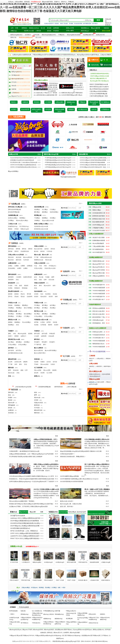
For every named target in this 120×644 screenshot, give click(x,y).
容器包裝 (37, 359)
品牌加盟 (56, 28)
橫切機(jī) (19, 314)
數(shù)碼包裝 (28, 257)
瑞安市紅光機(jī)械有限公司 (98, 78)
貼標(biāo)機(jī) (13, 218)
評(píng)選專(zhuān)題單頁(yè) (82, 630)
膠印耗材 (37, 339)
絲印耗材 (11, 348)
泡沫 (42, 294)
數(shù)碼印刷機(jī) (51, 350)
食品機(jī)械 (69, 619)
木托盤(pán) (52, 266)
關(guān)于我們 (27, 630)
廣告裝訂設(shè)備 (14, 339)
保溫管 (36, 297)
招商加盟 (27, 2)
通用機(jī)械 (38, 215)
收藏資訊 (103, 614)
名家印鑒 (57, 611)
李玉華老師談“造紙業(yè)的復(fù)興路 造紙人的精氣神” (26, 457)
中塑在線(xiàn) (36, 623)
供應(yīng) (14, 31)
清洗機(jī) (53, 218)
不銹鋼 (47, 277)
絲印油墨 (45, 334)
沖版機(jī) (11, 308)
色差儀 (55, 322)
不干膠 (36, 257)
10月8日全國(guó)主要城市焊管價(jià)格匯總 (92, 162)
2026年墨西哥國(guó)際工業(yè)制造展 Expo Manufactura (79, 87)
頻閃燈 (49, 322)
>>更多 (63, 588)
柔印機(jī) (45, 308)
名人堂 (43, 28)
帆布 (36, 286)
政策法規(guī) (85, 31)
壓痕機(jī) (11, 316)
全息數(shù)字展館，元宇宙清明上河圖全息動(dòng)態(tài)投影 (28, 506)
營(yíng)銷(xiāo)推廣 (74, 35)
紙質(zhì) (37, 376)
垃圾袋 (53, 364)
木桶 (45, 266)
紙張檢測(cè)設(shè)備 (41, 229)
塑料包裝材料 (12, 274)
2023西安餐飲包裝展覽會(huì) (20, 528)
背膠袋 (42, 362)
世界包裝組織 (13, 611)
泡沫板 (55, 294)
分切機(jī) (54, 588)
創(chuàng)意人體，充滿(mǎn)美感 (71, 504)
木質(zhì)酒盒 (38, 268)
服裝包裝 (19, 260)
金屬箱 (25, 268)
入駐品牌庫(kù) (18, 117)
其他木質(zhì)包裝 (50, 268)
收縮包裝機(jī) (54, 212)
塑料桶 (18, 249)
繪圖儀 (10, 322)
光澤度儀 (43, 325)
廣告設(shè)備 (13, 320)
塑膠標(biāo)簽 (39, 260)
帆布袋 (36, 251)
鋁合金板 (51, 280)
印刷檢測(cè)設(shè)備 (41, 320)
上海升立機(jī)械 (71, 387)
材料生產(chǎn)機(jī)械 (15, 207)
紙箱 (36, 392)
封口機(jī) (45, 209)
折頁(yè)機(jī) (48, 316)
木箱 (40, 266)
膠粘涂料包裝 (12, 359)
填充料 (51, 297)
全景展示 (28, 35)
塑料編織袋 (12, 405)
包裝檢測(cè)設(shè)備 (41, 226)
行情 (17, 28)
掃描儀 (10, 305)
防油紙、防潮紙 (68, 24)
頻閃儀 (36, 322)
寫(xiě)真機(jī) (26, 322)
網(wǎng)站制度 (49, 630)
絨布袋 (46, 249)
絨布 (54, 286)
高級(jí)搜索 (108, 20)
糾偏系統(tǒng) (13, 226)
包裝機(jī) (37, 209)
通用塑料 (11, 277)
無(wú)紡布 (47, 286)
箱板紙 (26, 286)
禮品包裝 (11, 257)
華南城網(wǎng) (59, 614)
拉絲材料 (30, 297)
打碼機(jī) (11, 220)
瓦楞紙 (10, 288)
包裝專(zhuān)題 (29, 31)
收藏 (59, 588)
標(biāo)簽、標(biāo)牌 (41, 255)
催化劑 (36, 373)
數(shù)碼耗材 (39, 348)
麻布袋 (42, 251)
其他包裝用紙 (78, 24)
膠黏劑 (25, 362)
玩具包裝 (26, 260)
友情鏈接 (13, 607)
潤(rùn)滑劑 (47, 370)
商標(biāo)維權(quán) (26, 37)
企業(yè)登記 (100, 359)
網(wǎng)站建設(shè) (49, 35)
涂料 (16, 364)
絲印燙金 (19, 350)
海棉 (56, 297)
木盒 (36, 266)
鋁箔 (36, 277)
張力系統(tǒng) (24, 226)
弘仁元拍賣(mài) (37, 611)
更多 (80, 203)
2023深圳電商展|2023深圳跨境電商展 (72, 481)
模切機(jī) (11, 314)
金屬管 (19, 268)
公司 (12, 28)
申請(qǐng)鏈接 (24, 607)
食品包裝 (19, 257)
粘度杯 (56, 325)
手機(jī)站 (71, 2)
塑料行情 (13, 37)
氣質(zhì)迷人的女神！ (67, 501)
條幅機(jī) (17, 322)
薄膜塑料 (11, 280)
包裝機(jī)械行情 (88, 35)
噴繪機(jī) (11, 325)
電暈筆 (50, 325)
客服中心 (57, 2)
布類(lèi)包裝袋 (39, 246)
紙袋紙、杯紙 (59, 24)
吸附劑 (54, 370)
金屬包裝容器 (12, 263)
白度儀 (42, 322)
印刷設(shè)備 (39, 303)
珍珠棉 (36, 294)
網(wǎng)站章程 (38, 630)
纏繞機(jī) (45, 212)
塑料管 (16, 251)
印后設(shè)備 (13, 311)
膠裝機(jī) (45, 314)
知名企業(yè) (72, 208)
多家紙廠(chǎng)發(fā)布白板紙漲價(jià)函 (22, 160)
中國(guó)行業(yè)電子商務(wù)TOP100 (22, 635)
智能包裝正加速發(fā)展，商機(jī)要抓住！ (73, 457)
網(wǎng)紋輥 (22, 334)
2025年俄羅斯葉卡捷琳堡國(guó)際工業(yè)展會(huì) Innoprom (79, 479)
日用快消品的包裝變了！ (68, 454)
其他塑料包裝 (25, 251)
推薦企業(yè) (93, 70)
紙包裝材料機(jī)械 (14, 212)
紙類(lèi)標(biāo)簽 (46, 257)
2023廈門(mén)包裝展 (18, 516)
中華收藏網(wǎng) (49, 611)
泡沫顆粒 (48, 294)
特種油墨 (52, 334)
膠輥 (10, 334)
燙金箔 (23, 294)
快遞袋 (10, 398)
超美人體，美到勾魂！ (67, 506)
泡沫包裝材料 (38, 291)
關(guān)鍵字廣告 (48, 2)
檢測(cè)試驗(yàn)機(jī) (41, 224)
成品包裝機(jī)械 (39, 207)
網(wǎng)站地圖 (75, 633)
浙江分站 (38, 37)
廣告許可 (92, 359)
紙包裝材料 (12, 283)
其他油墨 (51, 336)
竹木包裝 (37, 408)
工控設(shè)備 (13, 224)
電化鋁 (23, 297)
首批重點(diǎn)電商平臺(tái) (63, 630)
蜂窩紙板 (25, 288)
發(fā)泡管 (44, 297)
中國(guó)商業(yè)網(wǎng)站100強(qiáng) (48, 635)
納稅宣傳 (99, 366)
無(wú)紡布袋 (38, 249)
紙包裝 (49, 31)
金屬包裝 (11, 410)
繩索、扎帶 (24, 370)
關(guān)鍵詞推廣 (96, 29)
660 (101, 117)
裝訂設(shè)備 (39, 311)
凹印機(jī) (37, 305)
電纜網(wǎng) (47, 619)
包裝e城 (23, 611)
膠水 (21, 364)
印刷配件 (11, 331)
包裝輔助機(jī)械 (13, 215)
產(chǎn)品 (64, 208)
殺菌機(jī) (45, 218)
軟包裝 (49, 28)
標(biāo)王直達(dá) (108, 24)
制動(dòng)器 (25, 229)
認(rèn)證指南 (106, 374)
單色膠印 (37, 342)
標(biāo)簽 (48, 260)
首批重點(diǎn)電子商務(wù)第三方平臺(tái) (95, 635)
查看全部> (108, 117)
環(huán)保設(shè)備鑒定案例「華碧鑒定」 (22, 501)
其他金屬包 (12, 268)
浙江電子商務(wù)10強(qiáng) (71, 635)
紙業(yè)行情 (70, 28)
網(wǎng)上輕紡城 (48, 614)
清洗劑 (42, 373)
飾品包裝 (11, 260)
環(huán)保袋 (44, 364)
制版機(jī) (17, 305)
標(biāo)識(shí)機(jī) (22, 220)
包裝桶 (36, 362)
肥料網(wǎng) (25, 614)
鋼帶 (53, 277)
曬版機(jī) (25, 305)
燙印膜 (29, 294)
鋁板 (40, 280)
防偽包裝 (16, 370)
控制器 (16, 229)
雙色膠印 (45, 342)
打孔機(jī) (27, 316)
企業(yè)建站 (70, 31)
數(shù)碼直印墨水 (40, 353)
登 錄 (106, 60)
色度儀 (36, 325)
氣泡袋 (10, 400)
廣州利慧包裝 (59, 387)
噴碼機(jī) (22, 218)
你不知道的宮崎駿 (79, 526)
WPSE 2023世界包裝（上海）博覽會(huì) (24, 531)
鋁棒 (45, 280)
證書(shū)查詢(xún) (95, 374)
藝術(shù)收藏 (106, 31)
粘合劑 (10, 362)
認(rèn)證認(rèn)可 (95, 376)
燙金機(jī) (53, 308)
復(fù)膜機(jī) (28, 314)
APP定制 (36, 35)
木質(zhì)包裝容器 (40, 263)
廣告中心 (64, 2)
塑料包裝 (11, 249)
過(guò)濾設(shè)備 (48, 220)
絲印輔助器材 (87, 24)
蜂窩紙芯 (17, 288)
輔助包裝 (11, 368)
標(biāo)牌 (11, 403)
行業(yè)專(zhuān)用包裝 (16, 255)
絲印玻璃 (11, 350)
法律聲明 (66, 633)
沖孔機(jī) (19, 316)
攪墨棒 (16, 336)
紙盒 (10, 395)
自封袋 (49, 362)
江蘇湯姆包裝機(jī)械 (43, 387)
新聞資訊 (24, 28)
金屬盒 (10, 266)
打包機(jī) (53, 209)
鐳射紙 (16, 294)
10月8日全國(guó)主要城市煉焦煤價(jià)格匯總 (93, 160)
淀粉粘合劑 (18, 362)
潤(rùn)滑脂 (38, 370)
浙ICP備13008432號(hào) (100, 641)
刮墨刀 (10, 336)
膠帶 (10, 370)
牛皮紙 (10, 286)
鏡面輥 (30, 334)
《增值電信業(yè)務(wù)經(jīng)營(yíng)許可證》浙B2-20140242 (71, 641)
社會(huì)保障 (100, 382)
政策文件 (92, 382)
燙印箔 (10, 297)
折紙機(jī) (53, 314)
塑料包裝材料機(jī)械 (14, 209)
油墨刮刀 (23, 336)
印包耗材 (56, 31)
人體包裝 (38, 31)
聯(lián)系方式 (58, 633)
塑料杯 (30, 249)
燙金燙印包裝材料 (14, 291)
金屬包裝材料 (38, 274)
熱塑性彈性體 (27, 277)
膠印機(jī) (45, 305)
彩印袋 (55, 362)
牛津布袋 (49, 251)
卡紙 (16, 286)
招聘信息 (50, 633)
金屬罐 (16, 266)
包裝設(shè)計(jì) (34, 28)
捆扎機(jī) (37, 212)
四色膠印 (52, 342)
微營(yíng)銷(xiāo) (16, 35)
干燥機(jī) (37, 218)
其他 (17, 280)
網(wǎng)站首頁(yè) (15, 630)
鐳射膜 (10, 294)
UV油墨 (36, 336)
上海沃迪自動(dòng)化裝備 (22, 387)
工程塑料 (19, 277)
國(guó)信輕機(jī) (13, 171)
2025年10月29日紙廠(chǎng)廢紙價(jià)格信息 (23, 165)
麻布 (40, 286)
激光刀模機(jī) (28, 308)
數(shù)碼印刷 (38, 350)
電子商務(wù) (24, 623)
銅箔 (36, 280)
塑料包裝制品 (12, 246)
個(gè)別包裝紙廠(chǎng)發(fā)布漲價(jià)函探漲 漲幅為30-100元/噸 (81, 451)
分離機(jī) (37, 220)
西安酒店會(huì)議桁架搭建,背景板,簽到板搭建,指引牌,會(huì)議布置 (53, 87)
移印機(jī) (37, 308)
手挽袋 (36, 364)
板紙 (21, 286)
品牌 (80, 208)
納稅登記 (92, 366)
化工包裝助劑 (38, 368)
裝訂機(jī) (37, 314)
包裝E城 (106, 28)
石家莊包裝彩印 (49, 24)
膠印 (45, 345)
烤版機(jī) (19, 308)
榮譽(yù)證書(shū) (98, 630)
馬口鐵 (41, 277)
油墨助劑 (44, 336)
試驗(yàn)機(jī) (26, 588)
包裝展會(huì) (85, 28)
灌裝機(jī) (41, 588)
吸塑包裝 (37, 405)
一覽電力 (12, 614)
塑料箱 (24, 249)
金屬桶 (23, 266)
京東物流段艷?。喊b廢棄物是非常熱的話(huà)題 (24, 451)
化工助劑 (49, 373)
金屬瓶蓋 (30, 266)
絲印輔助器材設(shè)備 (15, 353)
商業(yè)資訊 (92, 614)
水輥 (14, 334)
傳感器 (10, 229)
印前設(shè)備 (13, 303)
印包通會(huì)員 (36, 2)
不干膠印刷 (38, 345)
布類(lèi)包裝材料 (39, 283)
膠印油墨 (37, 334)
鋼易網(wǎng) (59, 619)
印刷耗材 (37, 331)
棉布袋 (53, 249)
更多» (39, 154)
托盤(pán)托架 (38, 403)
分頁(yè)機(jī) (38, 316)
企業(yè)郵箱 (19, 2)
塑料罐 (10, 251)
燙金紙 (16, 297)
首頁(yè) (11, 2)
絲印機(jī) (53, 305)
